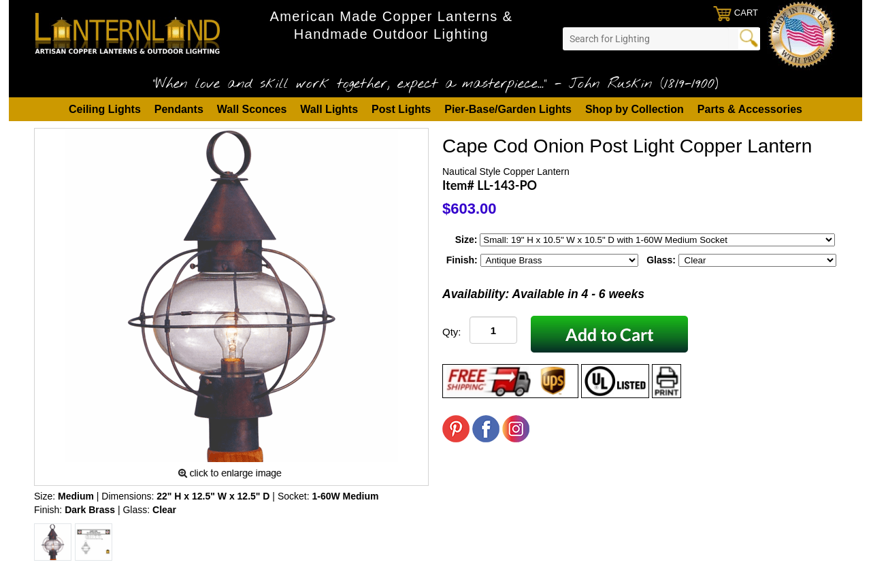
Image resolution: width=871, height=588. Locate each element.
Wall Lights (329, 109)
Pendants (179, 109)
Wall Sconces (252, 109)
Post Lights (401, 109)
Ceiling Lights (105, 109)
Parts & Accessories (750, 109)
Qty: (452, 332)
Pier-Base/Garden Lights (508, 109)
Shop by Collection (635, 109)
